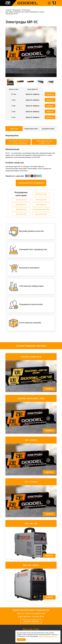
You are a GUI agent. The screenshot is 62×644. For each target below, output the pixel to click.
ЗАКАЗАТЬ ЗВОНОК (31, 621)
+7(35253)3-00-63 (37, 617)
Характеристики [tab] (31, 129)
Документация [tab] (48, 129)
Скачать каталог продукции (31, 183)
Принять (21, 640)
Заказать (50, 94)
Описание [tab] (14, 129)
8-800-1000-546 (24, 617)
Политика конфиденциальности (48, 636)
